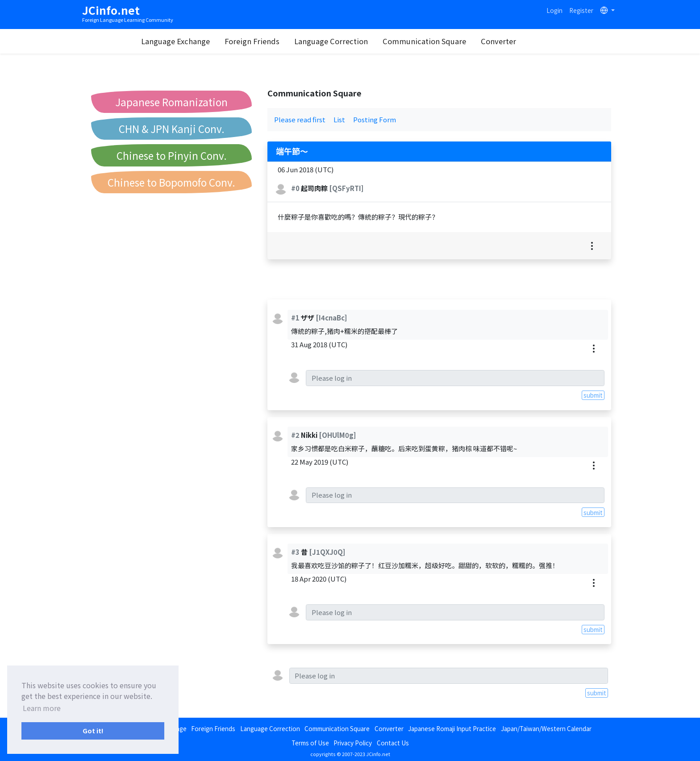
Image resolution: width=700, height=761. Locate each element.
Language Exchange (196, 41)
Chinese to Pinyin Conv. (172, 155)
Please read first (300, 119)
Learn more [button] (42, 708)
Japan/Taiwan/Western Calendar (546, 728)
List (339, 119)
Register (581, 10)
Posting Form (375, 119)
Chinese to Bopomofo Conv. (171, 182)
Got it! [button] (93, 730)
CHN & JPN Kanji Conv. (172, 129)
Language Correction (352, 41)
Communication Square (445, 41)
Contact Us (393, 743)
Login (554, 10)
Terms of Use (310, 743)
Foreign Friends (273, 41)
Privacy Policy (353, 743)
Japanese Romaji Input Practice (452, 728)
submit (593, 395)
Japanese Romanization (171, 102)
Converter (519, 41)
